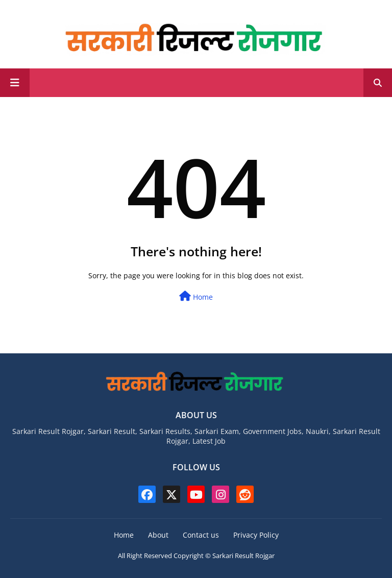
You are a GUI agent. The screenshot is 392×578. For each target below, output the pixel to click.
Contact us (201, 535)
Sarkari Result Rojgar (243, 556)
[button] (378, 83)
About (158, 535)
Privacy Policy (256, 535)
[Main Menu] (15, 83)
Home (196, 296)
